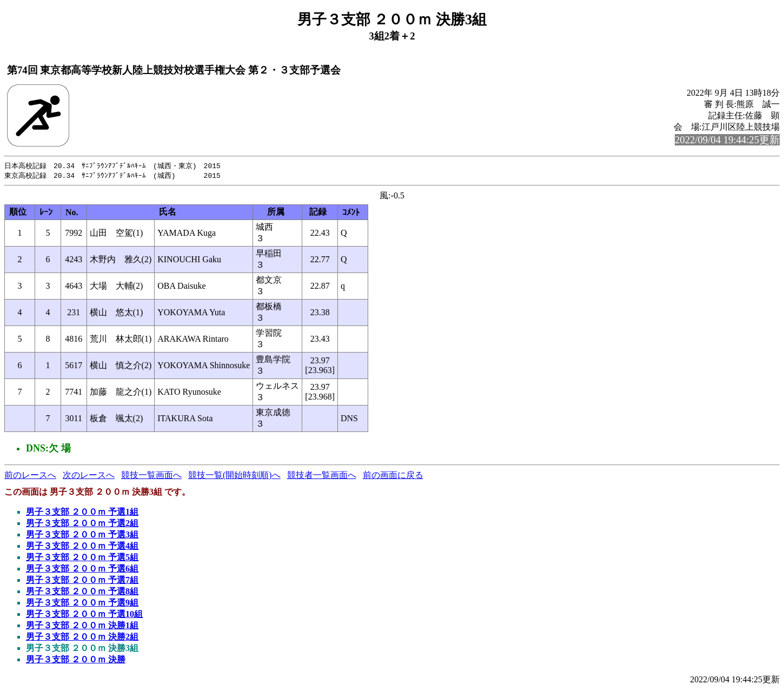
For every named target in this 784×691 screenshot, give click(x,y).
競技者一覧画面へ (322, 476)
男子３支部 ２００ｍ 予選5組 (82, 558)
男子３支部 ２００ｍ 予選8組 (82, 592)
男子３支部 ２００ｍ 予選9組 (82, 604)
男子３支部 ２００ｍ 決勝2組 (82, 638)
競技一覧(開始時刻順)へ (234, 476)
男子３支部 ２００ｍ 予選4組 (82, 547)
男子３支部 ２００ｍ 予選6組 (82, 570)
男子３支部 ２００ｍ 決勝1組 (82, 626)
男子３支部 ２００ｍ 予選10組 (84, 615)
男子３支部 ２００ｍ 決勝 (76, 660)
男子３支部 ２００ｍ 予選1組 (82, 513)
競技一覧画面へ (151, 476)
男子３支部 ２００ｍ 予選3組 (82, 536)
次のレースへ (89, 476)
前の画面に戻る (393, 476)
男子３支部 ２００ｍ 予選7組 (82, 581)
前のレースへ (30, 476)
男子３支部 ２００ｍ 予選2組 (82, 524)
